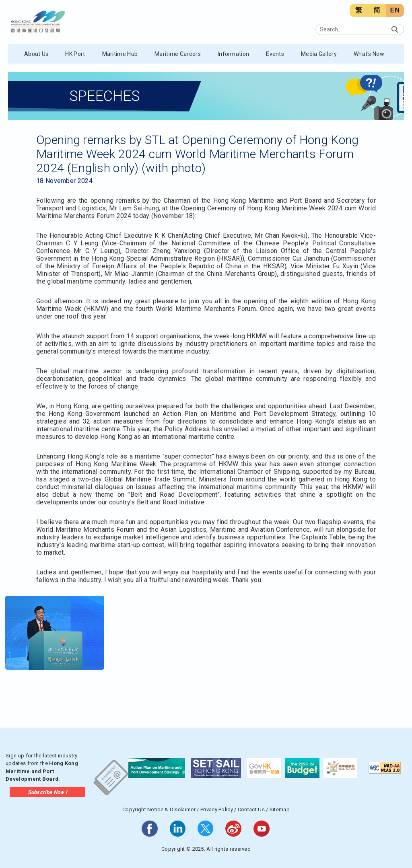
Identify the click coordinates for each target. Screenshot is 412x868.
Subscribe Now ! (48, 792)
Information (233, 54)
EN (395, 10)
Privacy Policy (217, 809)
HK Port (75, 54)
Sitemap (280, 809)
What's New (369, 54)
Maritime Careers (178, 54)
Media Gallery (319, 54)
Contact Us (251, 809)
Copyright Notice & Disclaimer (159, 809)
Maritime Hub (120, 54)
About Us (36, 54)
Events (275, 54)
